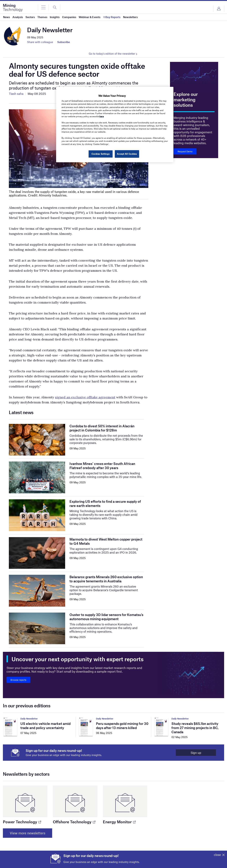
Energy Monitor (119, 822)
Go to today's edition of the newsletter (112, 54)
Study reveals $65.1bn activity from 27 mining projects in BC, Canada (195, 728)
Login (219, 9)
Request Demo (185, 151)
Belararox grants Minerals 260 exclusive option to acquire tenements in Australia (106, 579)
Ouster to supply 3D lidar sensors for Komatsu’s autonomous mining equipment (106, 617)
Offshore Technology (74, 822)
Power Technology (22, 822)
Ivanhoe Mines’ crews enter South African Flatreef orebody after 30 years (102, 466)
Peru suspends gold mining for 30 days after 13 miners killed (122, 726)
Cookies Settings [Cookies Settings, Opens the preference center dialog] (101, 154)
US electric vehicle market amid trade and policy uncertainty (45, 726)
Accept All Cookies (127, 154)
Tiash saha (16, 94)
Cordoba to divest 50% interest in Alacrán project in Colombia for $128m (102, 428)
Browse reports (18, 680)
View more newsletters (28, 833)
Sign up (196, 753)
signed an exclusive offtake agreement (85, 397)
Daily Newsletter (29, 719)
